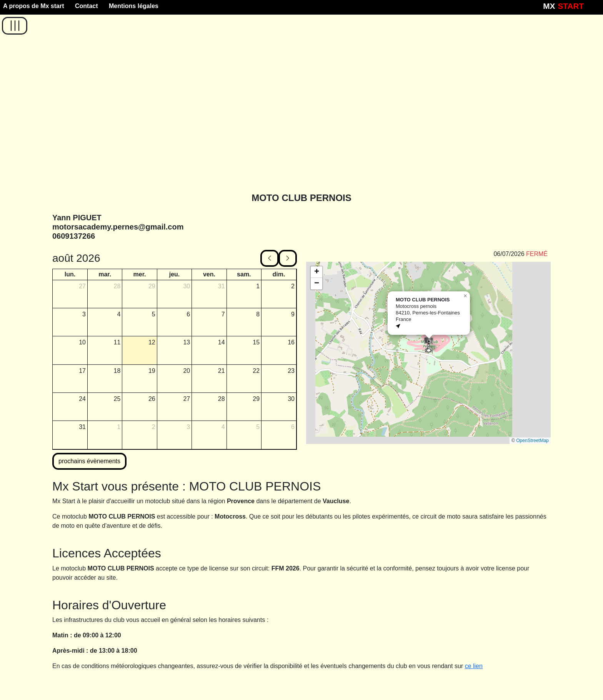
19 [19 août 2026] (152, 371)
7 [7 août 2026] (223, 314)
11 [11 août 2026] (117, 342)
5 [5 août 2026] (154, 314)
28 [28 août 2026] (222, 399)
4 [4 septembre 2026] (223, 427)
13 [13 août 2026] (187, 342)
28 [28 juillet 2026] (117, 286)
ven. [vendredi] (209, 274)
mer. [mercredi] (140, 274)
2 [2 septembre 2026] (154, 427)
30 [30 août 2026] (291, 399)
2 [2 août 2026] (293, 286)
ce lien (474, 666)
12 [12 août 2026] (152, 342)
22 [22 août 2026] (256, 371)
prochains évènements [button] (89, 461)
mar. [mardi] (105, 274)
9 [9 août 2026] (293, 314)
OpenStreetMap (532, 441)
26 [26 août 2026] (152, 399)
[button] (15, 26)
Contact (87, 6)
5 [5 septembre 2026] (258, 427)
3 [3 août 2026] (84, 314)
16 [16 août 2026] (291, 342)
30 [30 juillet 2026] (187, 286)
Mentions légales (134, 6)
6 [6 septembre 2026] (293, 427)
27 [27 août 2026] (187, 399)
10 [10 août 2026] (82, 342)
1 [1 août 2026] (258, 286)
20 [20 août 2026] (187, 371)
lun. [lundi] (70, 274)
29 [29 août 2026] (256, 399)
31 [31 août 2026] (82, 427)
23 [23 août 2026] (291, 371)
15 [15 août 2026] (256, 342)
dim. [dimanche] (279, 274)
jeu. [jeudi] (175, 274)
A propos (34, 6)
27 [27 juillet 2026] (82, 286)
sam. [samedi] (244, 274)
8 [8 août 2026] (258, 314)
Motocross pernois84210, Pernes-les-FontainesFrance (428, 313)
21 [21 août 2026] (222, 371)
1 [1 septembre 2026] (119, 427)
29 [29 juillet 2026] (152, 286)
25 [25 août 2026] (117, 399)
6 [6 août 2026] (188, 314)
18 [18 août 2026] (117, 371)
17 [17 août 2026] (82, 371)
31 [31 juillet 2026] (222, 286)
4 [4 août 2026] (119, 314)
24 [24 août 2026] (82, 399)
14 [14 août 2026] (222, 342)
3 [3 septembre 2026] (188, 427)
